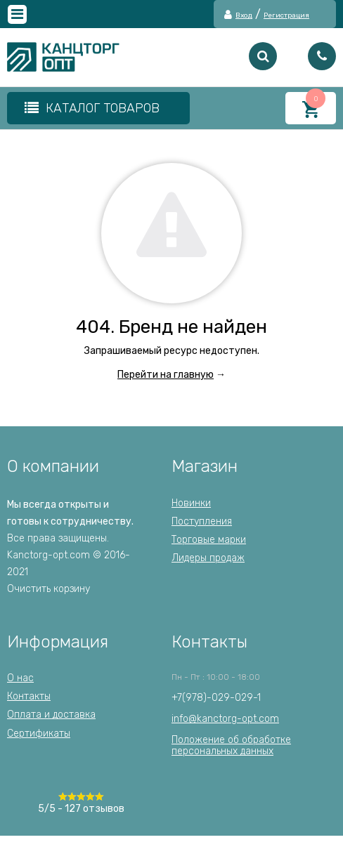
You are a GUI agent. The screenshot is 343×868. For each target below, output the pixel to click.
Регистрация (286, 16)
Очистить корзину (48, 589)
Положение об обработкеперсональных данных (231, 745)
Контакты (29, 696)
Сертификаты (39, 734)
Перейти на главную (166, 375)
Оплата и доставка (51, 715)
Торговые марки (209, 540)
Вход (244, 16)
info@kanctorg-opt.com (225, 719)
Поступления (202, 521)
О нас (20, 678)
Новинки (191, 503)
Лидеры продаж (208, 558)
